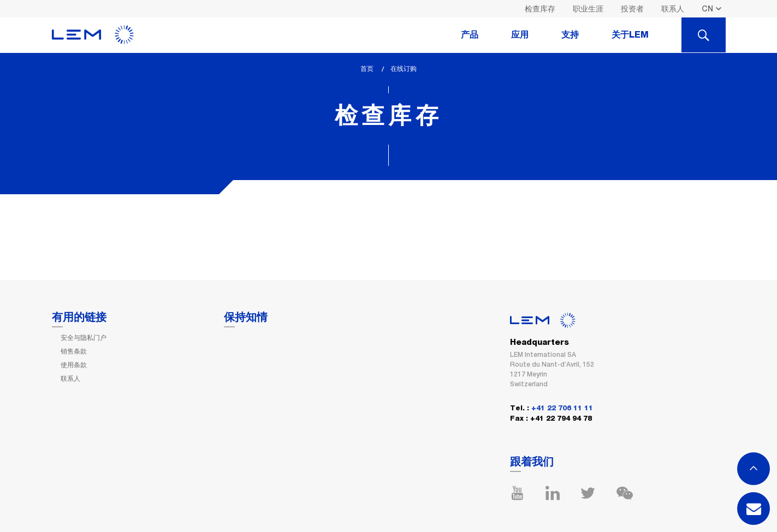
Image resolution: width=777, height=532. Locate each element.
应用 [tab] (520, 35)
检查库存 (540, 9)
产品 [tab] (470, 35)
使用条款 (74, 365)
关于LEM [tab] (630, 35)
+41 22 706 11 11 (562, 408)
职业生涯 (588, 9)
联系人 (673, 9)
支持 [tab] (570, 35)
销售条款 (74, 351)
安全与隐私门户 (84, 338)
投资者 (632, 9)
